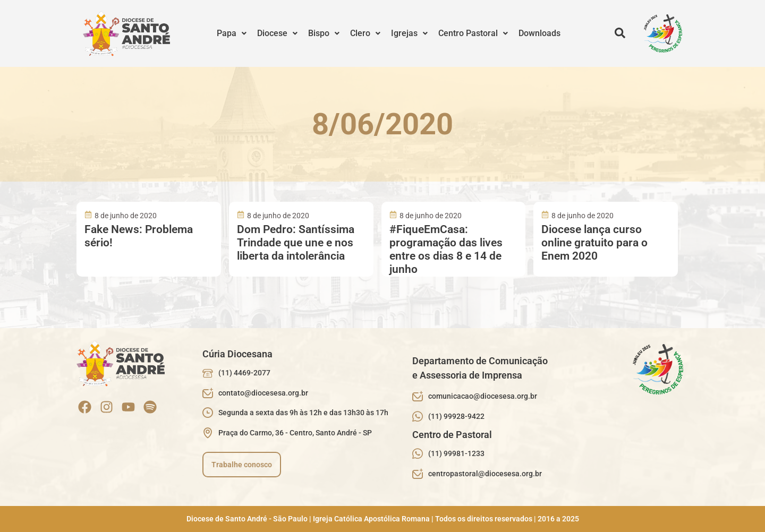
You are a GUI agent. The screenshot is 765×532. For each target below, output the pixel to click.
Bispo (324, 33)
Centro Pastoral (473, 33)
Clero (365, 33)
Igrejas (409, 33)
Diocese (277, 33)
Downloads (539, 33)
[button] (232, 33)
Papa (232, 33)
